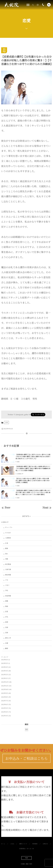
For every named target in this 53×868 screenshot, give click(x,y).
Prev (6, 508)
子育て (7, 585)
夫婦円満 (8, 569)
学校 (7, 590)
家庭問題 (8, 596)
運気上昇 (8, 638)
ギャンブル (9, 527)
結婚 (7, 622)
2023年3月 (5, 671)
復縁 (7, 606)
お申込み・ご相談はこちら (26, 762)
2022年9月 (5, 693)
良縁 (7, 627)
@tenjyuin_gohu (22, 414)
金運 (7, 643)
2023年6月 (5, 660)
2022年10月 (5, 689)
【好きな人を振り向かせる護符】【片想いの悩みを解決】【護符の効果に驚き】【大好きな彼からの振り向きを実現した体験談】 (33, 481)
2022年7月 (5, 701)
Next (47, 508)
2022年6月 (5, 704)
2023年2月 (5, 675)
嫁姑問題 (8, 575)
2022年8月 (5, 697)
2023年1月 (4, 678)
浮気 (7, 617)
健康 (7, 548)
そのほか (8, 533)
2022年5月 (5, 708)
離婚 (7, 648)
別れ (7, 554)
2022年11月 (5, 686)
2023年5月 (5, 663)
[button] (49, 5)
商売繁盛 (8, 564)
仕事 (7, 543)
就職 (7, 601)
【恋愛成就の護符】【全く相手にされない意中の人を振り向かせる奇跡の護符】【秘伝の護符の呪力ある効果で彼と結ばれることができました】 (33, 457)
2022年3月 (5, 716)
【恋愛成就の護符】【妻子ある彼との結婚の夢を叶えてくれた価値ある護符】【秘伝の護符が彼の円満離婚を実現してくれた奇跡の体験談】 (33, 469)
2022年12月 (5, 682)
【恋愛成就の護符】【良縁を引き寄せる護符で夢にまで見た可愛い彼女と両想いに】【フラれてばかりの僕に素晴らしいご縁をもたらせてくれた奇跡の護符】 (33, 493)
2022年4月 (5, 712)
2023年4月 (5, 667)
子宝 (7, 580)
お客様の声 (20, 474)
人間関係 (8, 538)
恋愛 (6, 422)
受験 (7, 559)
